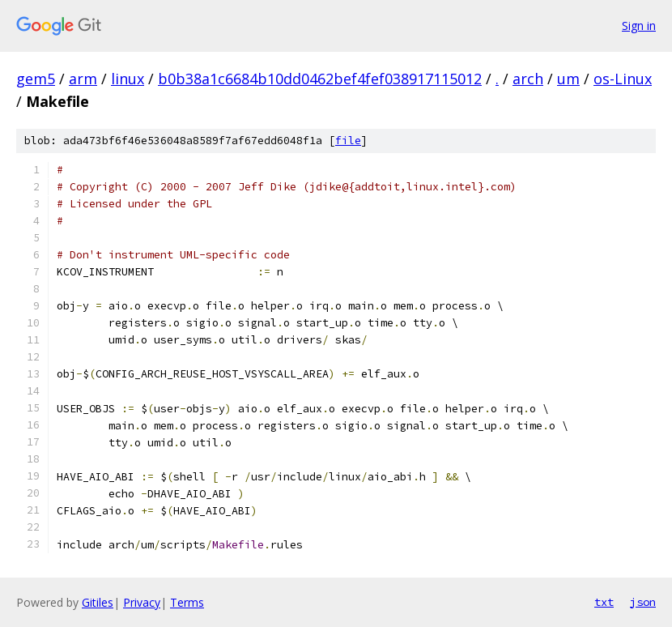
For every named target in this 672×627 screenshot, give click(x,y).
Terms (187, 602)
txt (604, 602)
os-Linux (623, 79)
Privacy (142, 602)
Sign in (639, 26)
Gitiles (98, 602)
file (348, 141)
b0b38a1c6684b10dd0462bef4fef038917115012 (320, 79)
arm (83, 79)
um (568, 79)
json (643, 602)
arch (528, 79)
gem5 (36, 79)
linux (128, 79)
